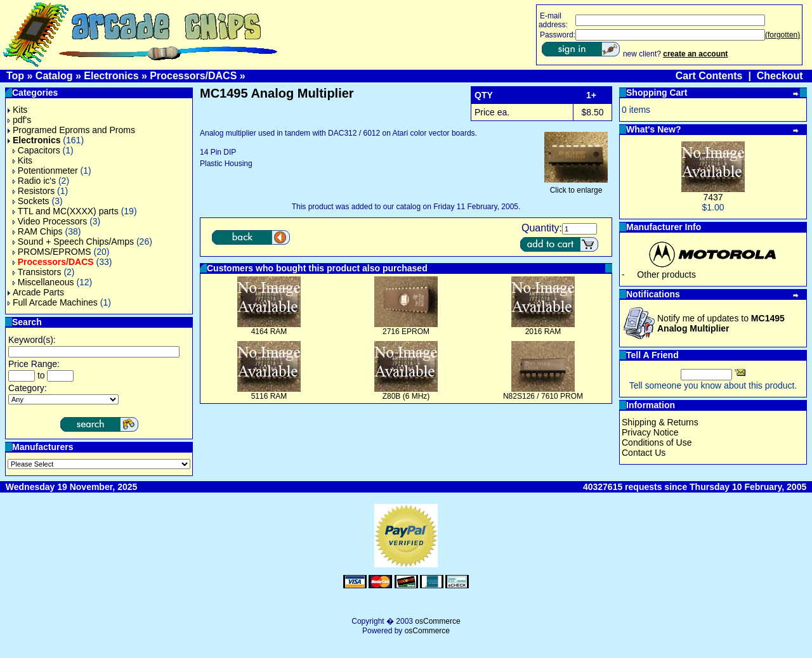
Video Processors (50, 221)
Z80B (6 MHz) (406, 396)
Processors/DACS (193, 76)
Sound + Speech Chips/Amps (73, 242)
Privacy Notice (650, 432)
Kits (17, 110)
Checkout (780, 76)
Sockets (31, 201)
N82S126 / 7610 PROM (543, 396)
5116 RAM (269, 396)
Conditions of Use (657, 442)
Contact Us (644, 453)
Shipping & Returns (660, 422)
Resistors (34, 191)
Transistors (37, 272)
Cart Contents (709, 76)
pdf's (19, 120)
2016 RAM (543, 332)
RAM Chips (38, 231)
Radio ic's (34, 181)
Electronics (111, 76)
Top (15, 76)
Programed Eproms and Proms (71, 130)
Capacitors (36, 150)
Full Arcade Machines (53, 302)
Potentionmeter (45, 171)
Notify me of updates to (721, 323)
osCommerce (437, 621)
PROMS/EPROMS (52, 252)
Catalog (54, 76)
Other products (666, 274)
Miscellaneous (43, 282)
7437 (713, 197)
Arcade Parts (36, 292)
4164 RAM (269, 332)
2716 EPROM (406, 332)
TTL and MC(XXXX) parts (66, 211)
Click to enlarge (576, 187)
